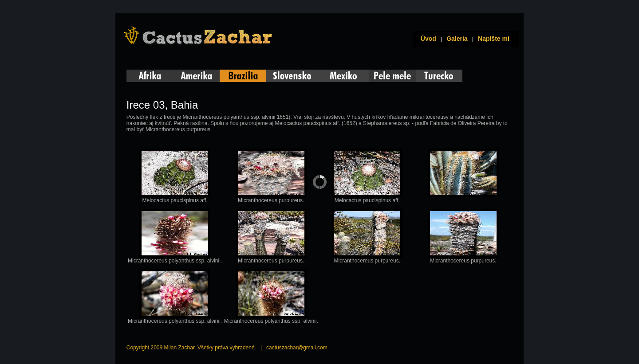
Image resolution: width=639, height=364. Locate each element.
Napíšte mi (494, 39)
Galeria (457, 39)
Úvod (427, 39)
